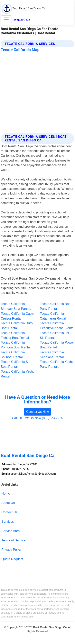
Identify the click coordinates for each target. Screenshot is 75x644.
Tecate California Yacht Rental (17, 374)
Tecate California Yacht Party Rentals (56, 364)
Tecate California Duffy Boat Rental (17, 326)
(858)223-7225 (21, 20)
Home (6, 493)
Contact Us (9, 512)
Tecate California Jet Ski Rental (55, 335)
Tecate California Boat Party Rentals (56, 306)
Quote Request (12, 559)
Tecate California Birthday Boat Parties (16, 306)
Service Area (10, 531)
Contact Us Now (38, 412)
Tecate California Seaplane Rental (52, 355)
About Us (8, 503)
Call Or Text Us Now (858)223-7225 (37, 418)
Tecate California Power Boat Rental (57, 345)
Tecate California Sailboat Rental (13, 355)
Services (8, 521)
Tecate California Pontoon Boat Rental (16, 345)
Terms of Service (13, 540)
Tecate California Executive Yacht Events (57, 326)
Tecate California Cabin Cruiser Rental (17, 316)
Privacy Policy (11, 550)
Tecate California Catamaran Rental (53, 316)
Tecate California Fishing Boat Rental (15, 335)
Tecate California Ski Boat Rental (15, 364)
